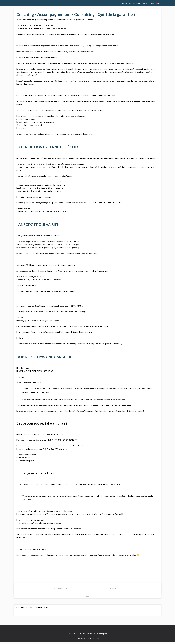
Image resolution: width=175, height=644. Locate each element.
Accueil (125, 3)
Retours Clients (135, 3)
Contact (152, 3)
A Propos (145, 3)
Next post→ (114, 588)
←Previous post (61, 588)
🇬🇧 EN (158, 3)
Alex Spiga (88, 596)
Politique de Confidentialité (83, 634)
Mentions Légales (101, 634)
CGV (70, 634)
